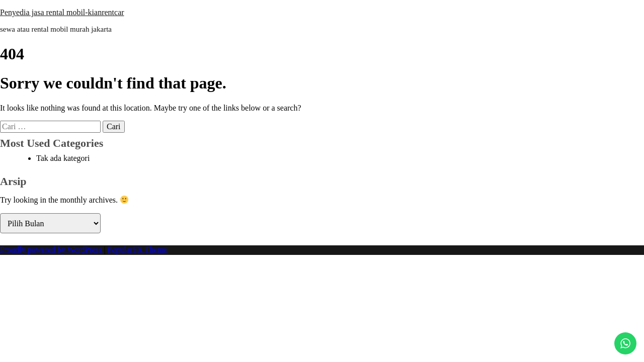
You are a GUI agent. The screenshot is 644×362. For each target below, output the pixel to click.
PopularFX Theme (137, 250)
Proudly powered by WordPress (52, 250)
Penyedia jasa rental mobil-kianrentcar (62, 12)
